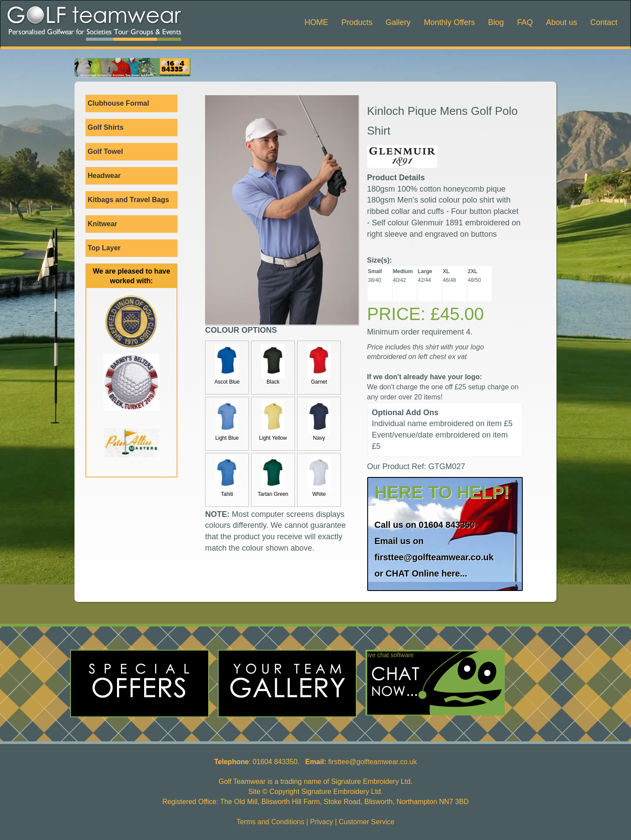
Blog (496, 22)
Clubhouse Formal (133, 103)
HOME (316, 22)
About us (562, 22)
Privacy (322, 822)
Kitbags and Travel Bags (133, 200)
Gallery (398, 22)
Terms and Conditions (271, 822)
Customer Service (367, 822)
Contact (604, 22)
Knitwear (133, 224)
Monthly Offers (449, 22)
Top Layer (133, 248)
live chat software (390, 655)
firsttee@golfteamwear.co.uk (434, 557)
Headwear (104, 176)
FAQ (525, 22)
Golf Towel (105, 151)
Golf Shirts (133, 128)
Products (357, 22)
